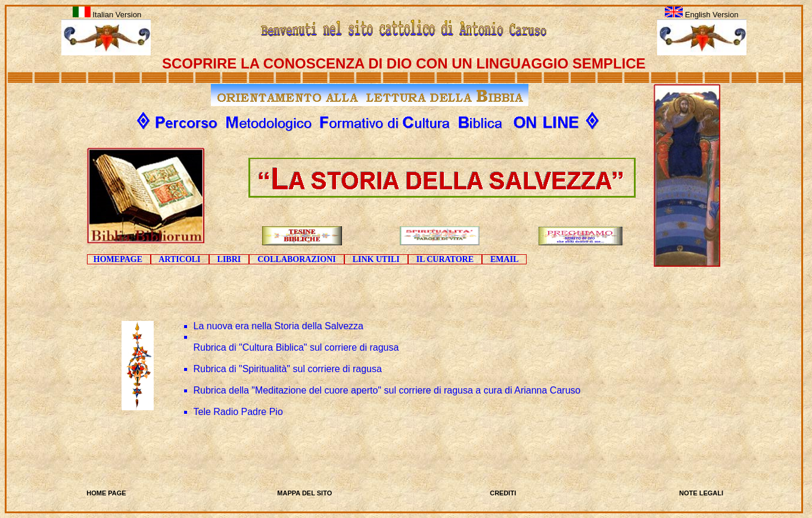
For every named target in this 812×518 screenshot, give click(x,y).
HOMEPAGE (119, 259)
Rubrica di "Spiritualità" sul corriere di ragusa (288, 369)
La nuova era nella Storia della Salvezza (279, 326)
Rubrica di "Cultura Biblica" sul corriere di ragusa (296, 347)
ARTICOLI (180, 259)
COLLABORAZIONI (296, 259)
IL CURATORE (445, 259)
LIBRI (229, 259)
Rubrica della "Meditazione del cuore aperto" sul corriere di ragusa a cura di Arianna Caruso (387, 390)
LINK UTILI (376, 259)
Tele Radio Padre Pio (238, 412)
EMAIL (504, 259)
